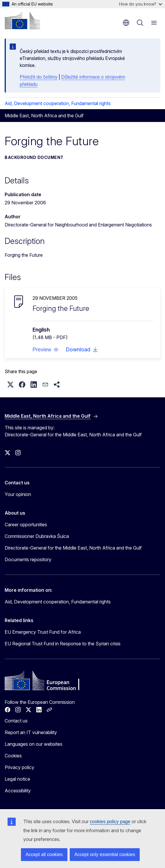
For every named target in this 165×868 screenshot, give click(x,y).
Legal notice (17, 779)
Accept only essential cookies (105, 854)
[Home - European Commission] (22, 20)
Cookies (13, 756)
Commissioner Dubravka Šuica (37, 536)
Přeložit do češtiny (39, 77)
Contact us (16, 721)
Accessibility (18, 791)
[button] (46, 350)
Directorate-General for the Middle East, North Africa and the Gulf (73, 548)
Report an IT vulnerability (31, 732)
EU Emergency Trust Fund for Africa (43, 632)
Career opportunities (26, 525)
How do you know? (141, 4)
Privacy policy (19, 767)
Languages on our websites (34, 744)
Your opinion (18, 494)
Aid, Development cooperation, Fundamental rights (58, 103)
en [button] (126, 23)
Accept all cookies (44, 854)
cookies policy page (110, 822)
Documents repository (28, 559)
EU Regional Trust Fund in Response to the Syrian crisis (63, 644)
